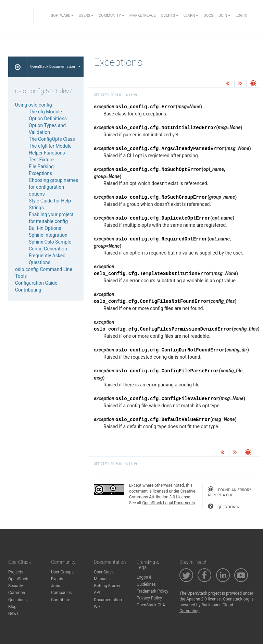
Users (86, 16)
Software (62, 16)
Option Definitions (48, 119)
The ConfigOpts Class (52, 139)
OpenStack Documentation (55, 67)
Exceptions (40, 173)
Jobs (55, 586)
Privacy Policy (149, 598)
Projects (16, 572)
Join (224, 16)
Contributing (28, 290)
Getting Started (108, 586)
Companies (61, 593)
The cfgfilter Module (50, 146)
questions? (224, 506)
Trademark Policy (153, 591)
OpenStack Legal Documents (168, 503)
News (13, 614)
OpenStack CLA (151, 605)
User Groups (62, 572)
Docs (208, 16)
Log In (241, 16)
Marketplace (143, 16)
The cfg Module (45, 112)
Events (170, 16)
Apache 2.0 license (204, 599)
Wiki (98, 607)
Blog (12, 607)
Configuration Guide (36, 283)
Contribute (61, 600)
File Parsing (41, 166)
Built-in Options (45, 228)
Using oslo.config (34, 105)
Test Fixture (41, 160)
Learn (191, 16)
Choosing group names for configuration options (53, 187)
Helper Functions (47, 153)
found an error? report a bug (229, 492)
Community (111, 16)
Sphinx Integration (48, 235)
